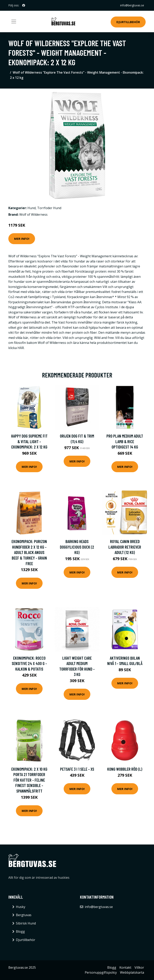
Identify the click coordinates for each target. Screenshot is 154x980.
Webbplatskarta (132, 972)
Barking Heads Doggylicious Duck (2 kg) (77, 547)
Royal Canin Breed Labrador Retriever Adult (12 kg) (125, 547)
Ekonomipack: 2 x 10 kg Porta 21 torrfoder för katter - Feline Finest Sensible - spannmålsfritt (29, 780)
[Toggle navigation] (14, 21)
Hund (32, 208)
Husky (21, 907)
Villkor (139, 967)
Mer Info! (22, 239)
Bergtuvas (24, 915)
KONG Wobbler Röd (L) (125, 769)
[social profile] (24, 5)
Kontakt (125, 967)
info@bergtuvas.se (132, 5)
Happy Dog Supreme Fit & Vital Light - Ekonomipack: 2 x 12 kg (29, 441)
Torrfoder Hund (49, 208)
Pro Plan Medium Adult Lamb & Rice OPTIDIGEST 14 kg (125, 441)
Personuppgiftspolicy (101, 972)
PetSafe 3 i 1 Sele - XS (77, 769)
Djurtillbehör (128, 22)
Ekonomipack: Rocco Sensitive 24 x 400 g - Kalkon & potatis (29, 663)
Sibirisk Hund (26, 923)
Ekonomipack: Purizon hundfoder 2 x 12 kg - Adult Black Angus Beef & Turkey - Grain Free (29, 552)
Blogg (20, 931)
